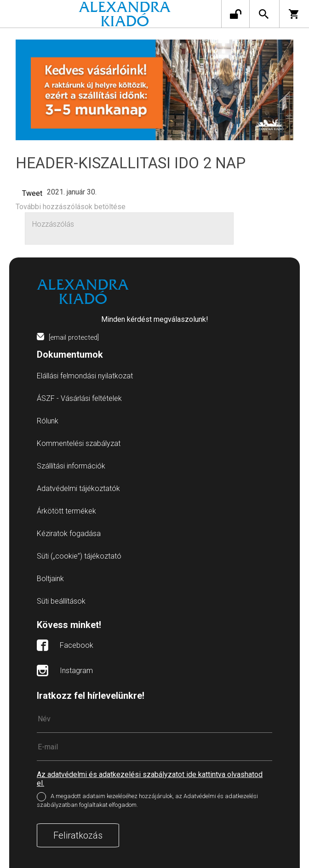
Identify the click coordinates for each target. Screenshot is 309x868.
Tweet (32, 193)
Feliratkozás (78, 835)
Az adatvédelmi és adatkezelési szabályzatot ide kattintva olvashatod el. (150, 779)
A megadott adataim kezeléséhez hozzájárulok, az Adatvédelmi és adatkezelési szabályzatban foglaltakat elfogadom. (147, 800)
